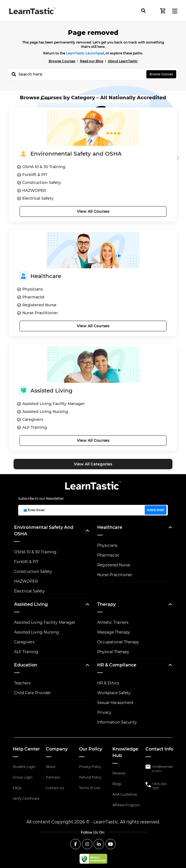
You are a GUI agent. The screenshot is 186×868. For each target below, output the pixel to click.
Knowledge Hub (125, 752)
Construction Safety (33, 572)
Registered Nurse (114, 565)
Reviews (119, 773)
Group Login (23, 777)
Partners (53, 777)
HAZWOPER (26, 581)
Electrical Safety (29, 591)
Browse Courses (62, 61)
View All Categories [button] (93, 464)
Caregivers (24, 642)
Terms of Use (89, 788)
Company (57, 749)
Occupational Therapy (118, 642)
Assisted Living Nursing (37, 632)
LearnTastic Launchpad (85, 53)
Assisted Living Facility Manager (45, 622)
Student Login (24, 767)
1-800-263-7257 (160, 786)
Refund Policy (90, 777)
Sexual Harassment (115, 703)
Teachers (22, 683)
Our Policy (91, 749)
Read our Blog (92, 61)
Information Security (117, 722)
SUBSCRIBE (156, 510)
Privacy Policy (90, 767)
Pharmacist (108, 555)
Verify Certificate (26, 799)
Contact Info (159, 749)
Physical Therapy (113, 652)
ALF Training (26, 652)
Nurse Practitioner (115, 575)
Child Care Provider (33, 693)
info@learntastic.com (162, 769)
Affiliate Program (126, 805)
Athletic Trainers (113, 622)
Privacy (104, 712)
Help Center (26, 749)
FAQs (17, 788)
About (51, 767)
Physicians (107, 545)
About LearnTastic (123, 61)
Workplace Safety (114, 693)
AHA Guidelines (125, 794)
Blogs (117, 784)
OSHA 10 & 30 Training (35, 552)
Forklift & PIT (26, 562)
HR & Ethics (108, 683)
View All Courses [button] (93, 211)
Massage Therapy (114, 632)
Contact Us (55, 788)
